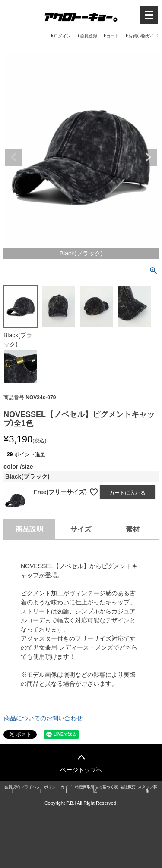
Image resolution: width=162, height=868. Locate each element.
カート (113, 36)
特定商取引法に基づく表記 (97, 789)
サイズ (81, 529)
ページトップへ (81, 770)
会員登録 (89, 36)
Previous (14, 157)
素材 (133, 529)
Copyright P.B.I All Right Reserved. (81, 803)
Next (148, 157)
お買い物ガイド (143, 36)
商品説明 (29, 529)
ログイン (62, 36)
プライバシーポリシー (40, 787)
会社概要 (128, 787)
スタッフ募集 (148, 789)
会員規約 (12, 787)
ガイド (66, 787)
